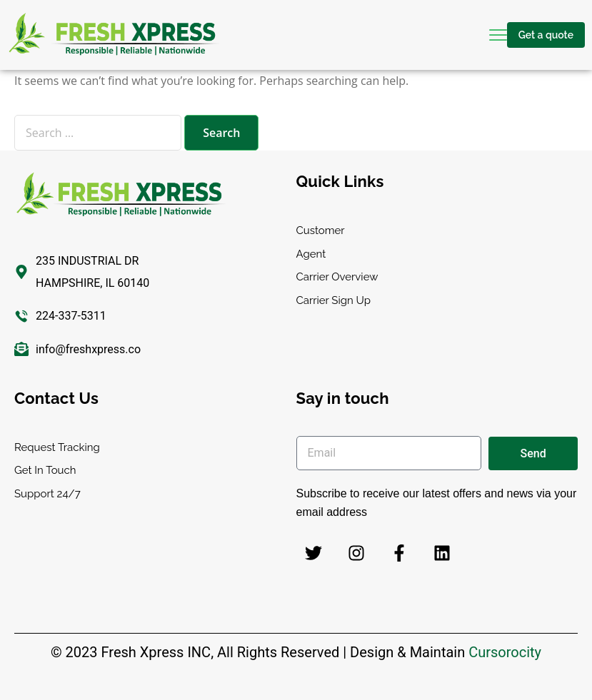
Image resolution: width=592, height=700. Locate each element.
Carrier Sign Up (334, 300)
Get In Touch (45, 470)
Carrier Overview (337, 277)
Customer (321, 230)
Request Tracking (57, 447)
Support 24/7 (47, 494)
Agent (311, 254)
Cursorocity (505, 652)
